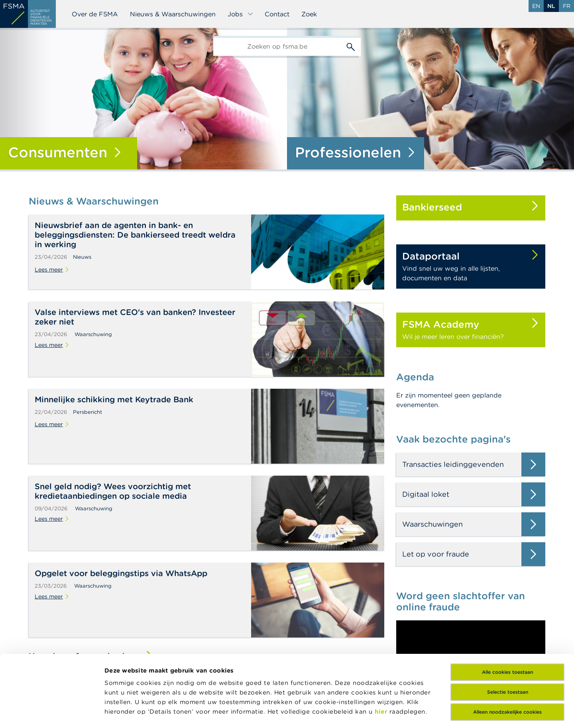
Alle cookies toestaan (507, 611)
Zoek (309, 14)
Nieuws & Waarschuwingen (173, 14)
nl (551, 6)
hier (382, 650)
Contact (277, 14)
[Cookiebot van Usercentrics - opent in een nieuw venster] (52, 712)
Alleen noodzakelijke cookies (507, 651)
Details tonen (125, 712)
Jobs (241, 14)
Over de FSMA (95, 14)
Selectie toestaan (508, 631)
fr (567, 6)
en (536, 6)
